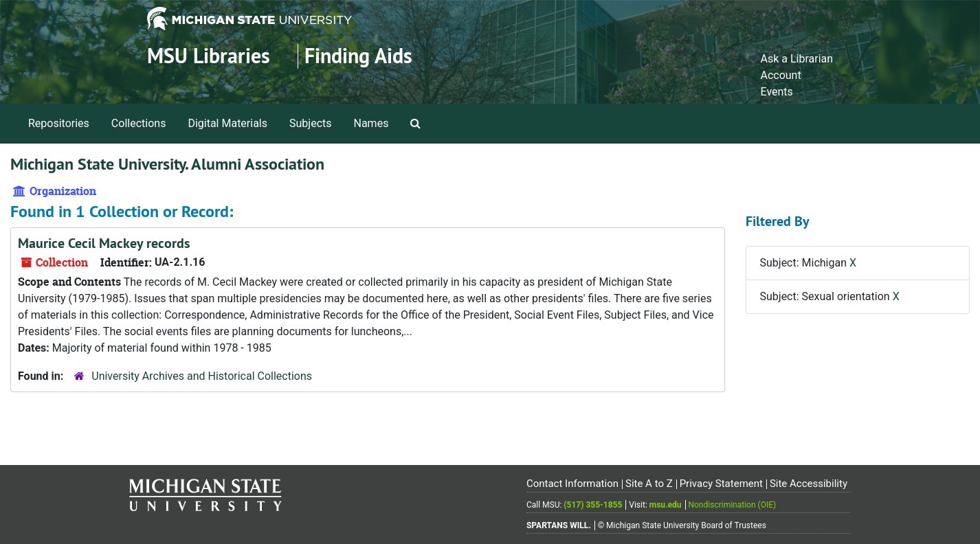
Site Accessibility (809, 484)
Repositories (59, 123)
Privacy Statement (721, 484)
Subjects (310, 123)
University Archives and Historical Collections (202, 376)
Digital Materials (227, 123)
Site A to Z (649, 484)
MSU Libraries (209, 56)
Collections (139, 123)
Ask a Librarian (797, 59)
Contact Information (572, 484)
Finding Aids (358, 56)
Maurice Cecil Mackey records (104, 243)
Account (780, 75)
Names (371, 123)
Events (776, 92)
